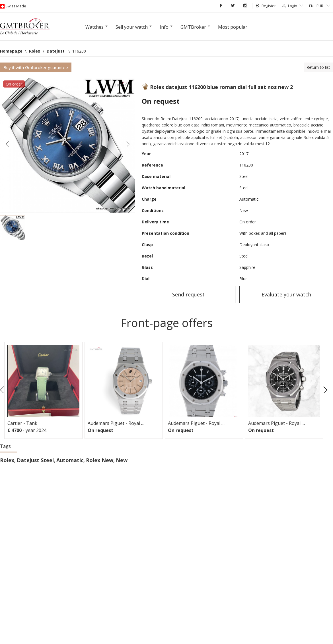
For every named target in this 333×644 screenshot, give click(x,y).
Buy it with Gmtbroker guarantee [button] (36, 67)
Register (266, 6)
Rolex (7, 460)
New (122, 460)
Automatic (70, 460)
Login (295, 6)
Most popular (233, 27)
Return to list (318, 67)
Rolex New (100, 460)
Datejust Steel (35, 460)
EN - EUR (319, 6)
